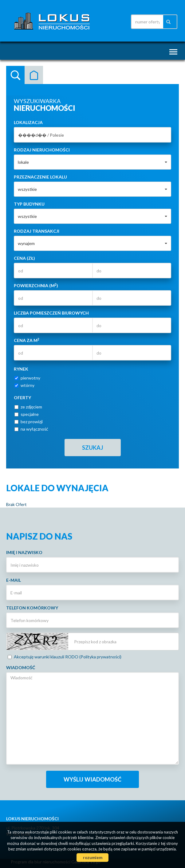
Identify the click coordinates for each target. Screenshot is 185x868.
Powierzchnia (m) (36, 285)
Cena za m (27, 340)
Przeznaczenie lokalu (40, 177)
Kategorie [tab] (34, 75)
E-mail (14, 580)
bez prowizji (29, 422)
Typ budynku (29, 204)
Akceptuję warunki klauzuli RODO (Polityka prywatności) (65, 657)
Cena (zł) (24, 258)
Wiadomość (21, 667)
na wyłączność (31, 429)
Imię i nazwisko (24, 552)
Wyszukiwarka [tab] (15, 75)
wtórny (24, 385)
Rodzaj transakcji (37, 231)
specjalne (27, 414)
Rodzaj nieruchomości (42, 150)
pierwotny (27, 378)
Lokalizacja (28, 122)
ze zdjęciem (28, 407)
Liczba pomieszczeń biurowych (51, 313)
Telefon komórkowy (32, 608)
